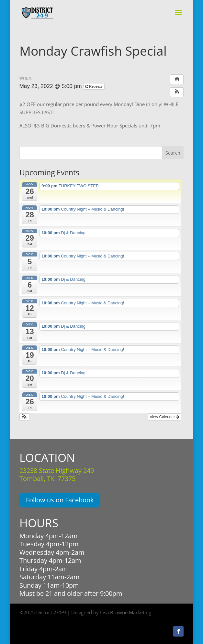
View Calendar (164, 417)
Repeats (94, 86)
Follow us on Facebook (60, 500)
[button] (177, 92)
